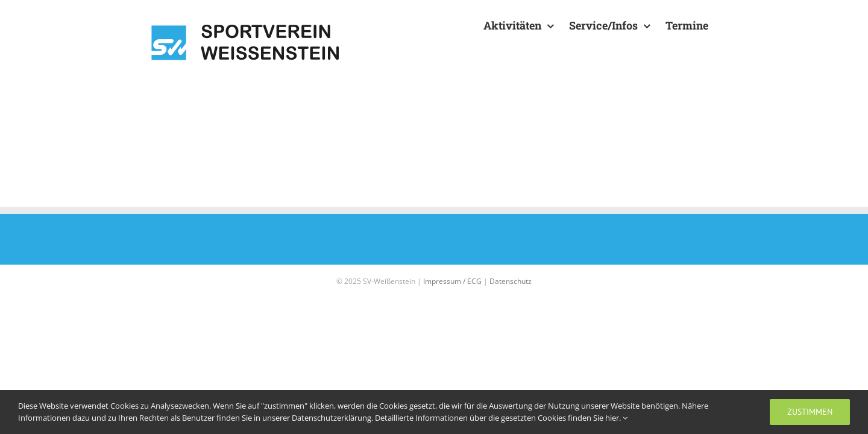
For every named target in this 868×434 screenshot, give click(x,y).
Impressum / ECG (452, 281)
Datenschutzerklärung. (333, 418)
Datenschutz (511, 281)
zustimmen (810, 412)
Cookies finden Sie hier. (583, 418)
